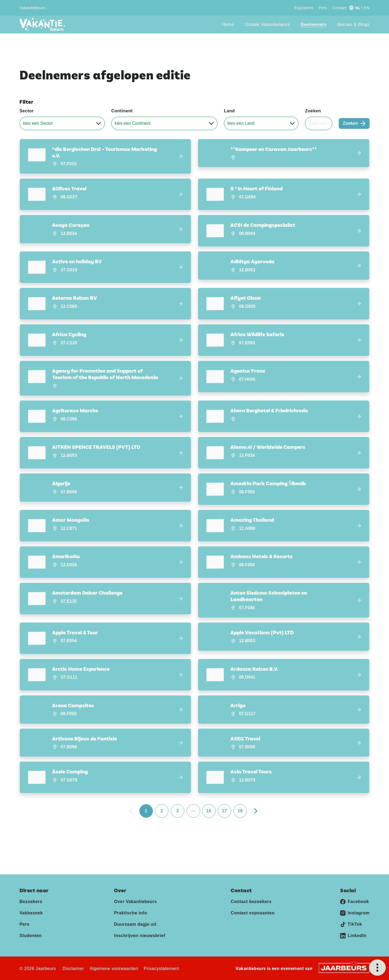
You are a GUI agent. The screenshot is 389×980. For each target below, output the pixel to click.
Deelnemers (314, 24)
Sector (27, 111)
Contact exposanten (253, 913)
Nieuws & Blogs (353, 24)
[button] (105, 156)
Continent (122, 111)
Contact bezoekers (251, 901)
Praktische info (130, 913)
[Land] (261, 123)
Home (228, 24)
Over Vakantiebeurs (135, 901)
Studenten (31, 935)
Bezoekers (31, 901)
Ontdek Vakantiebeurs (267, 24)
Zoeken (313, 111)
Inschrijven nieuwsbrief (140, 935)
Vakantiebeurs (32, 8)
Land (229, 111)
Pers (323, 8)
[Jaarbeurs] (344, 967)
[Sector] (62, 123)
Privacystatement (161, 968)
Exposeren (304, 8)
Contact (340, 8)
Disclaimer (73, 968)
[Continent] (164, 123)
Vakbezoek (31, 913)
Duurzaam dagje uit (135, 924)
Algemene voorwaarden (114, 968)
